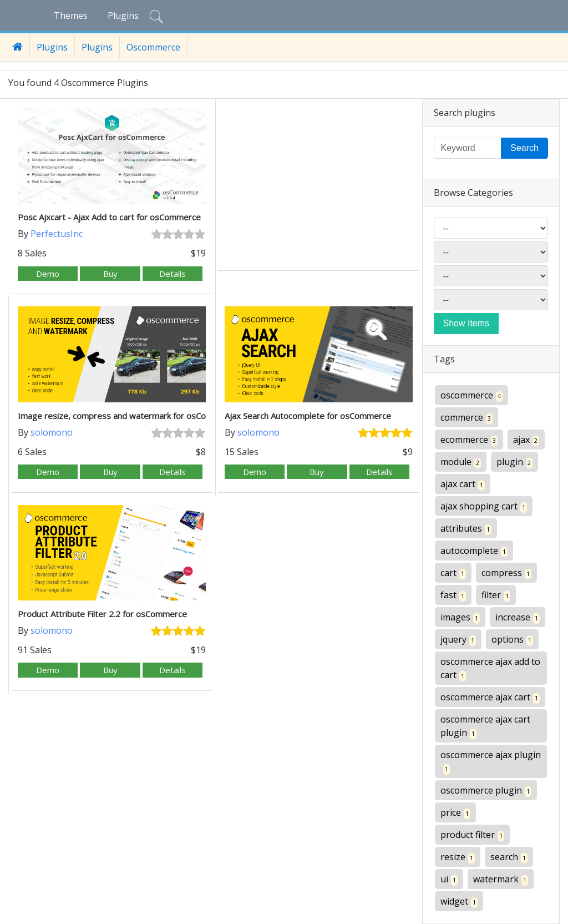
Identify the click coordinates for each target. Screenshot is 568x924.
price (455, 813)
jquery (458, 640)
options (512, 640)
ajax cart (463, 484)
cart (453, 573)
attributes (466, 529)
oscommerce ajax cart (490, 697)
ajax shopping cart (484, 506)
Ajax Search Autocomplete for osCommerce (308, 416)
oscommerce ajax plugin (491, 762)
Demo (48, 274)
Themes (71, 16)
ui (449, 879)
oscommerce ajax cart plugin (485, 726)
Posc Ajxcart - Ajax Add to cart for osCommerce (109, 217)
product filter (472, 835)
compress (506, 573)
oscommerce (471, 395)
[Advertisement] (319, 186)
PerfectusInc (57, 234)
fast (453, 595)
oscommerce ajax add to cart (490, 668)
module (461, 462)
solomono (52, 432)
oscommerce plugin (486, 791)
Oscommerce (153, 47)
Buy (110, 274)
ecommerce (469, 440)
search (509, 857)
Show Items (466, 323)
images (460, 617)
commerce (466, 418)
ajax (526, 440)
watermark (501, 879)
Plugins (123, 16)
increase (518, 617)
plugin (514, 462)
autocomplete (474, 551)
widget (459, 902)
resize (458, 857)
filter (496, 595)
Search (524, 148)
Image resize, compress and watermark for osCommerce (128, 416)
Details (173, 274)
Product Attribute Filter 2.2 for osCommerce (102, 614)
